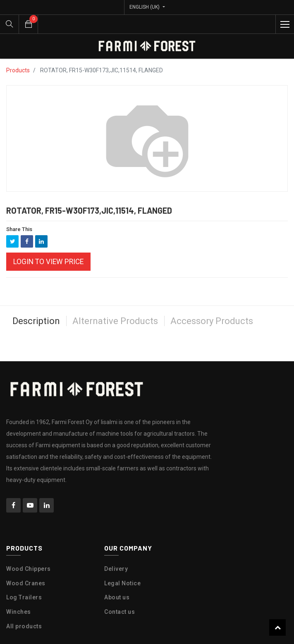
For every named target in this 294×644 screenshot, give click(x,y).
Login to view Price (48, 262)
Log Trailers (24, 597)
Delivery (116, 569)
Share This (19, 229)
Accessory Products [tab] (212, 321)
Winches (19, 612)
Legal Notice (122, 583)
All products (24, 626)
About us (117, 597)
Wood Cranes (26, 583)
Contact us (120, 612)
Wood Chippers (29, 569)
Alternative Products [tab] (115, 321)
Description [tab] (36, 321)
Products (18, 70)
